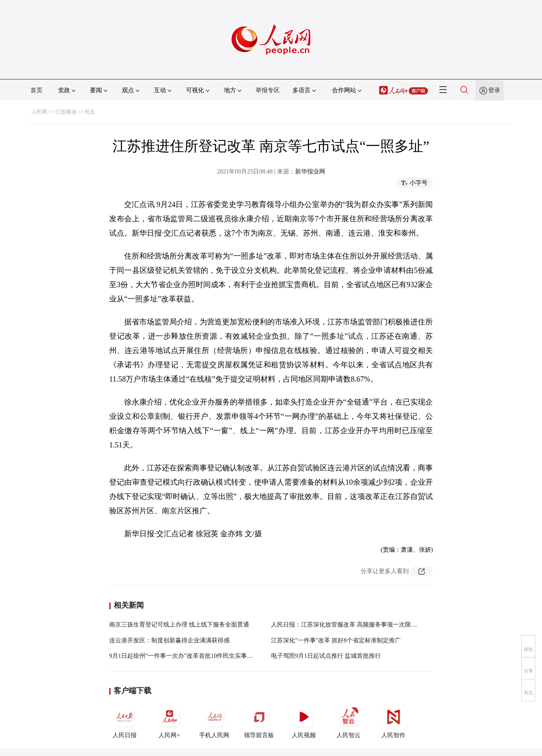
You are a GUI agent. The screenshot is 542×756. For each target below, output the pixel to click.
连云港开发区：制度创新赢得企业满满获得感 (169, 640)
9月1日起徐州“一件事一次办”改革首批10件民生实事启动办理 (190, 656)
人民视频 (304, 721)
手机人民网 (214, 721)
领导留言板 (259, 721)
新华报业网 (310, 171)
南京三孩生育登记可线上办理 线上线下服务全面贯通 (179, 624)
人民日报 (125, 721)
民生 (90, 112)
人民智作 (393, 721)
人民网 (39, 112)
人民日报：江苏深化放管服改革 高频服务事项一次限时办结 (350, 624)
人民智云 (349, 721)
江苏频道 (66, 112)
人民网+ (169, 721)
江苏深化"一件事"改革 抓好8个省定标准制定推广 (336, 640)
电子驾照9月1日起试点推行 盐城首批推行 (326, 656)
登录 (494, 90)
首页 (37, 90)
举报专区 (268, 90)
